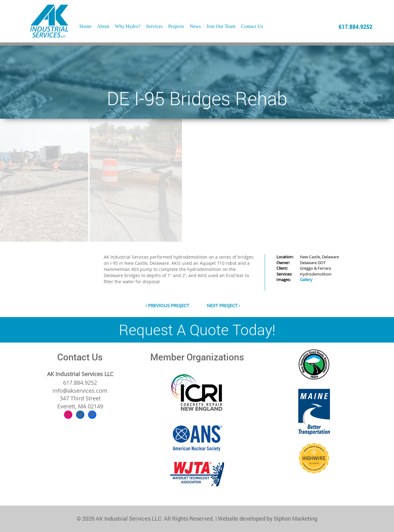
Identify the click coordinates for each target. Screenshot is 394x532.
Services (154, 26)
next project (223, 305)
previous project (167, 305)
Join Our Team (221, 26)
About (103, 26)
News (195, 26)
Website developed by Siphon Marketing (268, 518)
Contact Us (252, 26)
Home (85, 26)
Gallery (306, 280)
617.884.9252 (356, 26)
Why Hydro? (128, 26)
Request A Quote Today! (197, 330)
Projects (176, 26)
